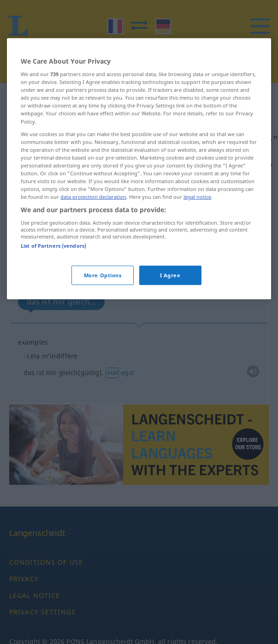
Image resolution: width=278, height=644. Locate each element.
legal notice (197, 217)
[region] (139, 189)
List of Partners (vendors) (53, 266)
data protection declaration (93, 217)
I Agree (170, 295)
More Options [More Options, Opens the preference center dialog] (103, 295)
